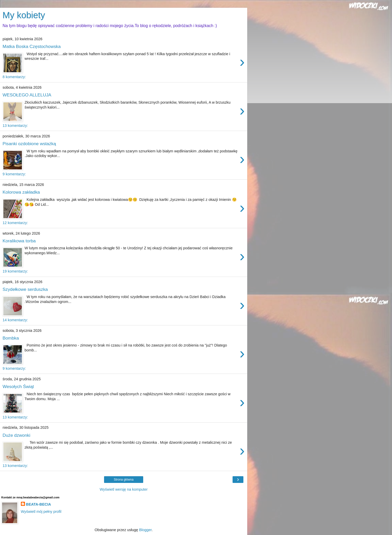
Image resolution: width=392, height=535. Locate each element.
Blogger (145, 530)
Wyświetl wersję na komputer (124, 489)
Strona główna (124, 480)
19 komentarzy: (15, 271)
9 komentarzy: (14, 174)
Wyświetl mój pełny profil (41, 512)
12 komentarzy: (15, 223)
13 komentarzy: (15, 126)
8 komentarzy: (14, 77)
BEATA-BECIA (39, 504)
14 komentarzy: (15, 320)
